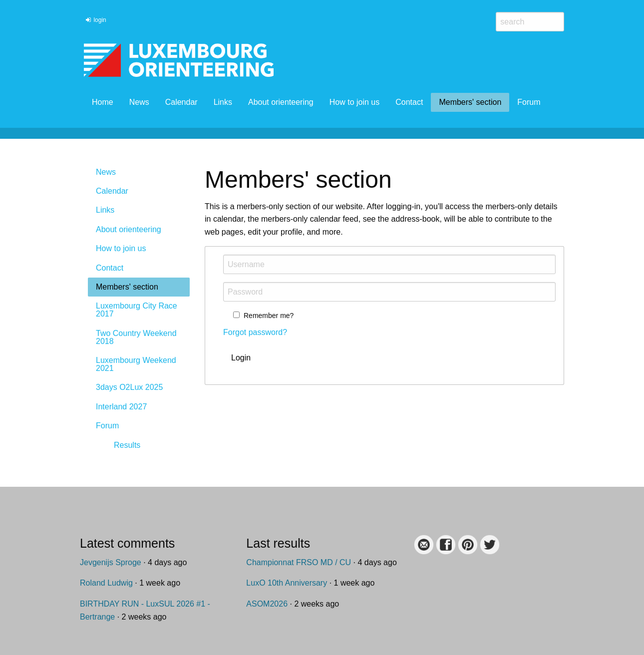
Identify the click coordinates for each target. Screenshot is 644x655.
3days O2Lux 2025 (129, 387)
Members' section (470, 102)
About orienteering (281, 102)
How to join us (355, 102)
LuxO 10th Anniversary (287, 583)
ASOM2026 (267, 604)
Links (223, 102)
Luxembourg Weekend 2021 (136, 364)
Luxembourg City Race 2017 (137, 310)
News (139, 102)
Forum (529, 102)
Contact (409, 102)
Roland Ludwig (106, 583)
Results (127, 445)
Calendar (181, 102)
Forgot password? (255, 332)
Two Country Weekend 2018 (136, 337)
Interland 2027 (121, 407)
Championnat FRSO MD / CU (299, 562)
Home (103, 102)
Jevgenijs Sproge (111, 562)
